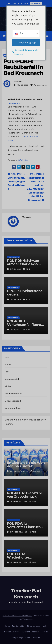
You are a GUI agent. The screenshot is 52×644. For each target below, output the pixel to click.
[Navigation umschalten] (47, 36)
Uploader (37, 638)
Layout (16, 632)
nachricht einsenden (31, 632)
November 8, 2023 (19, 471)
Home (7, 626)
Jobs (45, 626)
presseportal (13, 257)
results (45, 632)
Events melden (18, 626)
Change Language (26, 42)
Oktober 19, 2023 (19, 502)
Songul (35, 471)
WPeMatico (23, 160)
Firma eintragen (34, 626)
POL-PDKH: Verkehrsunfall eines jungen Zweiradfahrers (17, 181)
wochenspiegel (13, 408)
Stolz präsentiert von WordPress (17, 616)
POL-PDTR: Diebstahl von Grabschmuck (24, 495)
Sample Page (17, 638)
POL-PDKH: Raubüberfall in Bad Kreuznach (23, 67)
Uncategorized (13, 401)
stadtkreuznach (14, 394)
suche (28, 638)
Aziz (20, 81)
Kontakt (8, 632)
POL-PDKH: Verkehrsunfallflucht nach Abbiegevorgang (25, 325)
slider (8, 386)
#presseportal (41, 85)
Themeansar (28, 619)
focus (8, 364)
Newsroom (14, 103)
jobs (7, 372)
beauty (9, 357)
